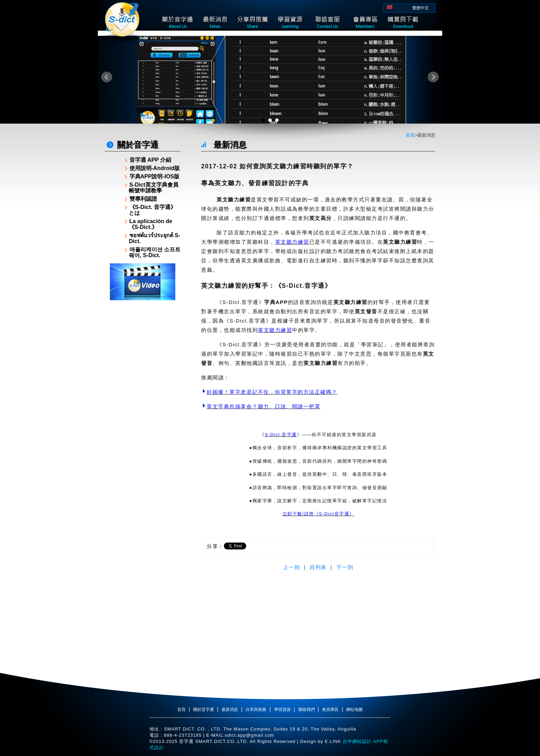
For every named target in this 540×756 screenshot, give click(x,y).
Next (433, 77)
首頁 (410, 135)
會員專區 (330, 710)
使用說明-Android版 (155, 168)
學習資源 (282, 710)
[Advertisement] (143, 407)
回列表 (318, 567)
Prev (107, 77)
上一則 (292, 567)
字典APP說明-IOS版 (155, 176)
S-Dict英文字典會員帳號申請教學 (154, 188)
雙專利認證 (143, 199)
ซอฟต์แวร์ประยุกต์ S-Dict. (154, 238)
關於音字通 (204, 710)
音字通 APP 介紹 (150, 160)
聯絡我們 (307, 710)
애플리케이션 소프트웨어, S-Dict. (155, 252)
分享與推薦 (256, 710)
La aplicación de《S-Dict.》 (150, 224)
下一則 (345, 567)
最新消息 (230, 710)
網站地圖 (354, 710)
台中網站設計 (356, 741)
